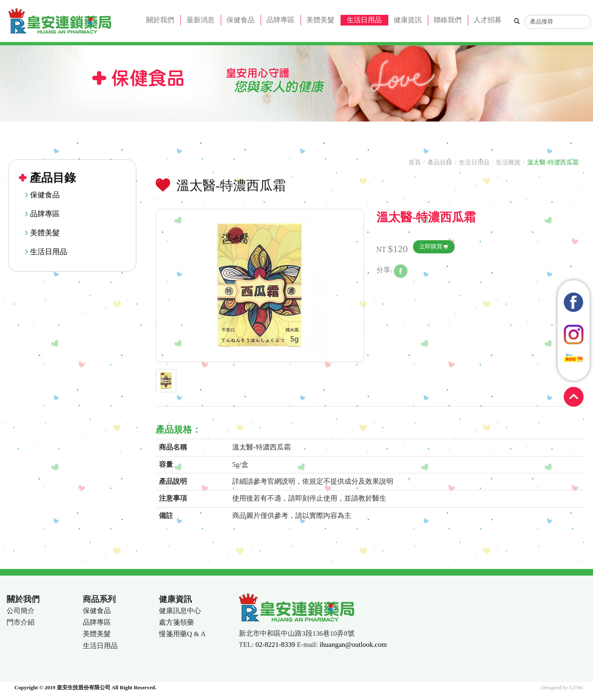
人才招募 (488, 20)
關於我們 (160, 20)
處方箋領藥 (176, 622)
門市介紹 (21, 622)
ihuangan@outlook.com (353, 645)
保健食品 (240, 20)
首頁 (415, 162)
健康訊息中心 (180, 611)
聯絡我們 (448, 20)
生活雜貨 (508, 162)
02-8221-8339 (275, 645)
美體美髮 (320, 20)
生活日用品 (364, 20)
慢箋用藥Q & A (182, 634)
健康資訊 (408, 20)
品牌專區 (280, 20)
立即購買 (431, 247)
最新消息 (201, 20)
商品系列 (99, 599)
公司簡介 (21, 611)
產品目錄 (440, 162)
